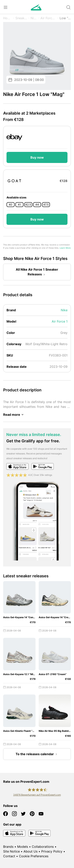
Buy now (37, 157)
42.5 (28, 205)
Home (8, 18)
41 (19, 205)
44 (37, 205)
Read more (14, 415)
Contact (9, 856)
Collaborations (43, 847)
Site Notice (11, 851)
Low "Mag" (65, 18)
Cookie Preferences (34, 856)
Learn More (65, 248)
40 (10, 205)
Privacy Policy (52, 851)
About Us (30, 851)
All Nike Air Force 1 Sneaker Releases (37, 272)
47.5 (46, 205)
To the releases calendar (37, 754)
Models (23, 847)
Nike (34, 18)
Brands (8, 847)
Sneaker (21, 18)
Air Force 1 (48, 18)
